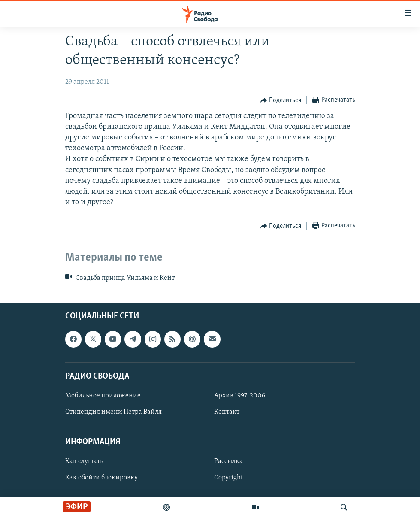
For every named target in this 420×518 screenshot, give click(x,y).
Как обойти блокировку (101, 478)
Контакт (227, 412)
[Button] (281, 100)
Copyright (228, 478)
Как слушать (84, 461)
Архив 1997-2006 (240, 396)
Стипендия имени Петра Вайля (113, 412)
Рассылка (228, 461)
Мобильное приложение (103, 396)
